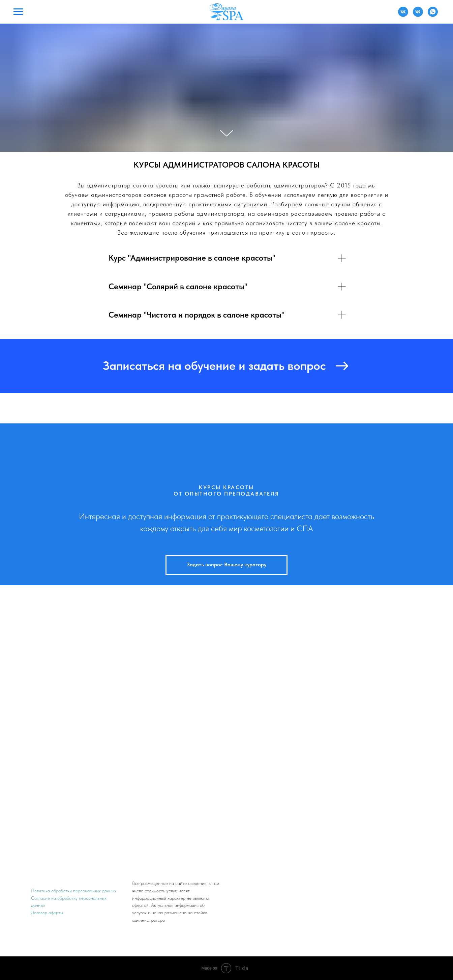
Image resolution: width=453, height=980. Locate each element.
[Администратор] (403, 15)
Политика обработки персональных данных (74, 891)
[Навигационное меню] (18, 12)
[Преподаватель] (418, 15)
